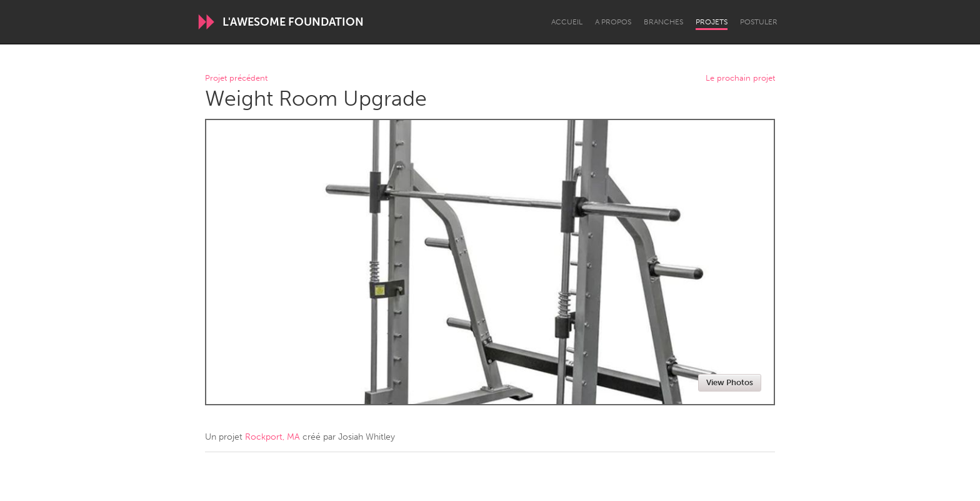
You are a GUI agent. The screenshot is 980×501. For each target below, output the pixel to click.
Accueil (567, 22)
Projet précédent (236, 78)
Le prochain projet (740, 78)
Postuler (759, 22)
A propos (613, 22)
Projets (712, 22)
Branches (663, 22)
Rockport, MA (272, 437)
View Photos (730, 382)
